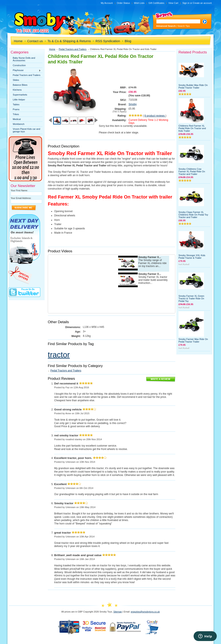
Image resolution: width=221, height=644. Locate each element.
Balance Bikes (20, 85)
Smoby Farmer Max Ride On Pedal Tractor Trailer (193, 340)
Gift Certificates (156, 3)
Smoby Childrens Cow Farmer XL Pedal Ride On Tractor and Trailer (192, 171)
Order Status (123, 3)
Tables (16, 104)
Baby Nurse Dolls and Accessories (24, 59)
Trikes (16, 114)
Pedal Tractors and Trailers (27, 75)
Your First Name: (19, 190)
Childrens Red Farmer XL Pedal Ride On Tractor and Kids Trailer (192, 128)
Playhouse (26, 70)
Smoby (133, 104)
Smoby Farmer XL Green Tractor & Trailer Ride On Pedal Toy (191, 298)
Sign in (186, 3)
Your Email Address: (21, 198)
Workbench (19, 124)
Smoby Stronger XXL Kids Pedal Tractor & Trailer (192, 257)
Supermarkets (20, 95)
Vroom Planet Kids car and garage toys (26, 130)
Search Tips (183, 26)
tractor (59, 355)
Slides (16, 80)
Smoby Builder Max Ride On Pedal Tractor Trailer (193, 86)
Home (52, 49)
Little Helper (19, 100)
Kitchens (17, 90)
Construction (19, 65)
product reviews (155, 116)
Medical (17, 119)
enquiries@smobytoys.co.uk (145, 612)
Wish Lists (139, 3)
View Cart (173, 3)
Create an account (202, 3)
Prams (16, 109)
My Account (107, 3)
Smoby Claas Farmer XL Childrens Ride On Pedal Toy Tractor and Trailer (193, 215)
